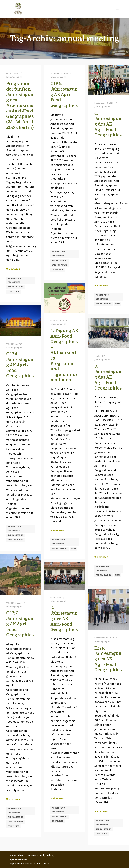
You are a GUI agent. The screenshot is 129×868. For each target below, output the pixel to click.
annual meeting (15, 287)
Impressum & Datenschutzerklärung (30, 864)
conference (13, 292)
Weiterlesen (13, 269)
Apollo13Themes (18, 859)
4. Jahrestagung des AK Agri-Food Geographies (108, 124)
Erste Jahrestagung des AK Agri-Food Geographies (108, 659)
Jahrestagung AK (14, 77)
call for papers (60, 265)
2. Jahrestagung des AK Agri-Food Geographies (64, 619)
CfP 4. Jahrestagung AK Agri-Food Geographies (20, 365)
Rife (11, 855)
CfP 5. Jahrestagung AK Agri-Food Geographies (64, 95)
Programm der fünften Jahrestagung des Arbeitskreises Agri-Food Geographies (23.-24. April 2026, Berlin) (20, 106)
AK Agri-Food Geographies (14, 280)
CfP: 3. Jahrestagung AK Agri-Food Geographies (20, 624)
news (117, 304)
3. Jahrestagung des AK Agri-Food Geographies (108, 377)
